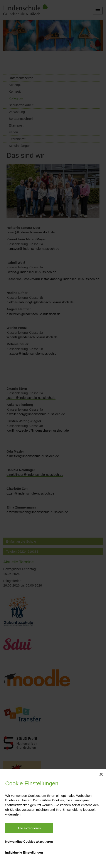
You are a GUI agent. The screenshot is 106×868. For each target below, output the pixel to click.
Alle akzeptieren (29, 828)
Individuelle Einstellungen (24, 852)
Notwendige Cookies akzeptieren (29, 842)
